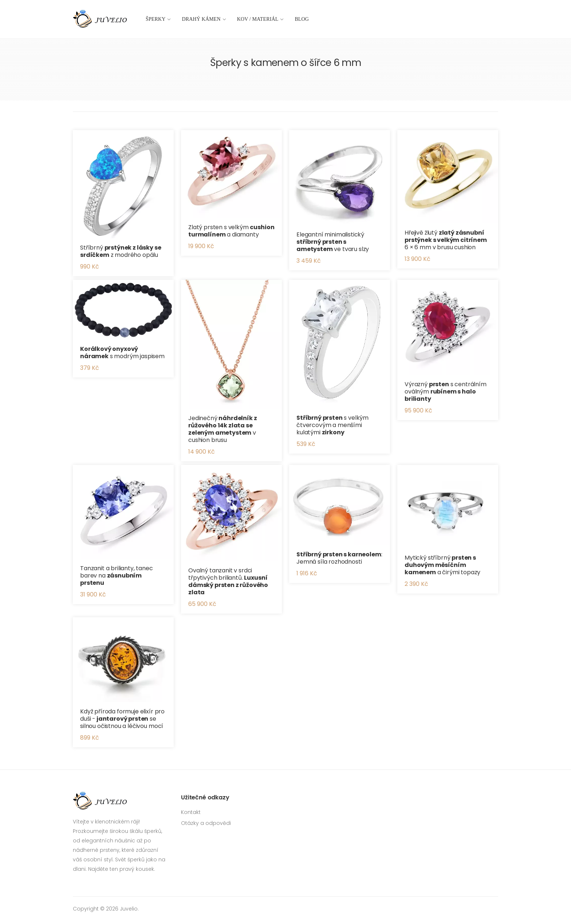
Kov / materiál (258, 19)
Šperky (156, 19)
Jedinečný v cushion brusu (223, 429)
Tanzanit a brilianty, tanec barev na (117, 575)
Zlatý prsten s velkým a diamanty (231, 231)
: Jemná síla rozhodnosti (339, 558)
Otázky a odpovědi (206, 823)
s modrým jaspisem (122, 353)
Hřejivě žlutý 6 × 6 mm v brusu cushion (446, 240)
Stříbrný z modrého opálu (121, 251)
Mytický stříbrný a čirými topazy (442, 565)
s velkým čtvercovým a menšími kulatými (332, 425)
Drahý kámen (201, 19)
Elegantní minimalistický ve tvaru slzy (333, 242)
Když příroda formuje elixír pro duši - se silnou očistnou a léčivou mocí (122, 719)
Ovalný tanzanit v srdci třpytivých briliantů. (228, 581)
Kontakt (191, 812)
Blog (302, 19)
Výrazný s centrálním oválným (446, 391)
